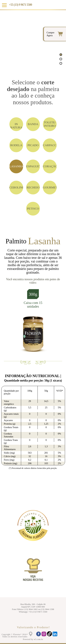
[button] (61, 55)
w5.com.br (38, 639)
